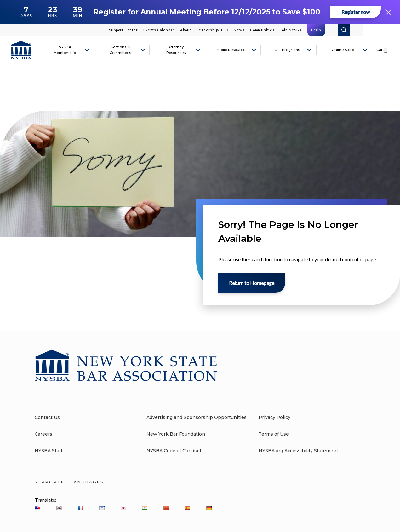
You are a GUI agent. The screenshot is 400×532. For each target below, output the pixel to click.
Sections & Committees (120, 50)
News (239, 30)
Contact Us (47, 417)
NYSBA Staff (49, 451)
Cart (380, 50)
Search (344, 30)
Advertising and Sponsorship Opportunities (197, 417)
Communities (262, 30)
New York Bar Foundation (176, 434)
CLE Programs (287, 50)
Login (316, 30)
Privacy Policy (274, 417)
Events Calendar (159, 30)
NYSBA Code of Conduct (174, 451)
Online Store (343, 50)
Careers (43, 434)
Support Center (123, 30)
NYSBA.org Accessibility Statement (298, 451)
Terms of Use (274, 434)
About (186, 30)
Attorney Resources (176, 50)
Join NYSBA (291, 30)
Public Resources (231, 50)
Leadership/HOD (212, 30)
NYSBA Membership (65, 50)
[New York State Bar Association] (21, 50)
